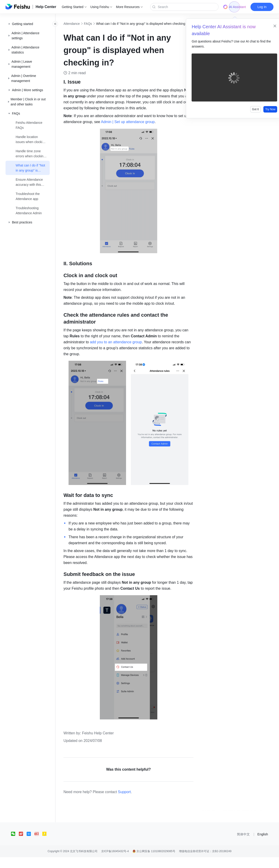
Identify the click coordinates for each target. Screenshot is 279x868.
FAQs (98, 24)
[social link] (15, 845)
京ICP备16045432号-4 (115, 862)
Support (135, 803)
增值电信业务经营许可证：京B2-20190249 (205, 862)
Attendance (82, 24)
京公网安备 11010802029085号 (154, 862)
